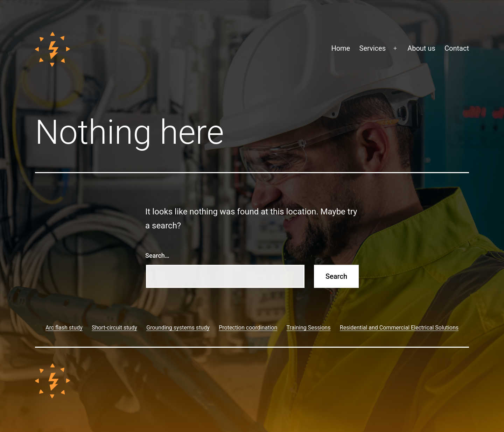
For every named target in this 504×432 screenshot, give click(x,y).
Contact (457, 48)
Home (341, 48)
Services (373, 48)
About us (421, 48)
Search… (157, 256)
